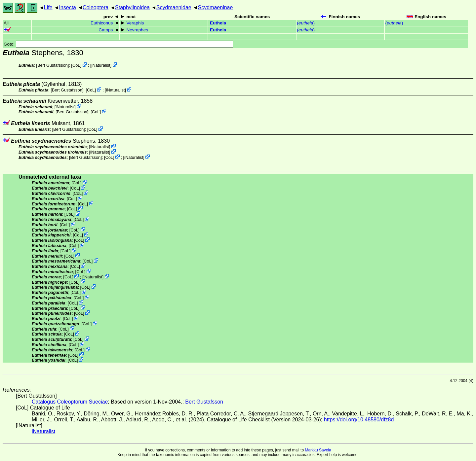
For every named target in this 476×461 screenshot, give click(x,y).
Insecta (67, 7)
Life (48, 7)
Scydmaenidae (174, 7)
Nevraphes (137, 30)
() (306, 23)
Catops (106, 30)
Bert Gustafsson (53, 65)
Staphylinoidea (132, 7)
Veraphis (135, 23)
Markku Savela (318, 450)
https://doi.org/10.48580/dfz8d (359, 420)
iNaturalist (101, 65)
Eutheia (218, 23)
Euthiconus (102, 23)
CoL (76, 65)
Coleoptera (96, 7)
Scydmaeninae (216, 7)
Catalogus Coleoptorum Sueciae (70, 402)
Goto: (118, 44)
